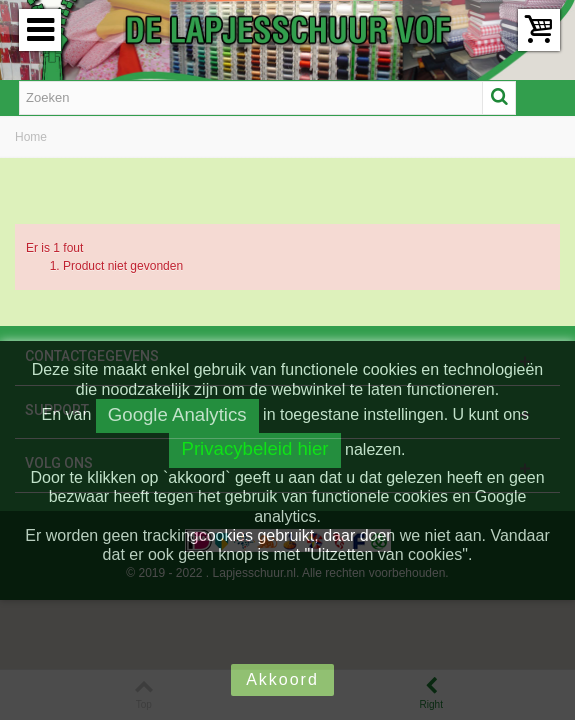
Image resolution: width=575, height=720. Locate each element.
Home (31, 137)
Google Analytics (177, 414)
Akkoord (282, 679)
